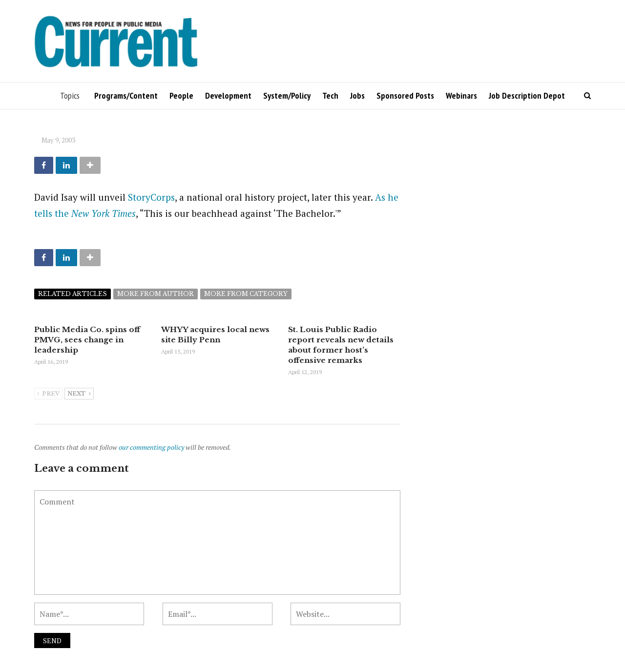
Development (228, 95)
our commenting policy (151, 447)
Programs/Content (126, 95)
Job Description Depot (527, 95)
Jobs (357, 95)
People (181, 95)
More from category (246, 294)
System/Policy (287, 95)
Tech (330, 95)
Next (79, 394)
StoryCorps (151, 197)
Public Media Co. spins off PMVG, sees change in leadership (87, 340)
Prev (48, 394)
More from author (156, 294)
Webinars (461, 95)
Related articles (73, 294)
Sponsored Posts (405, 95)
